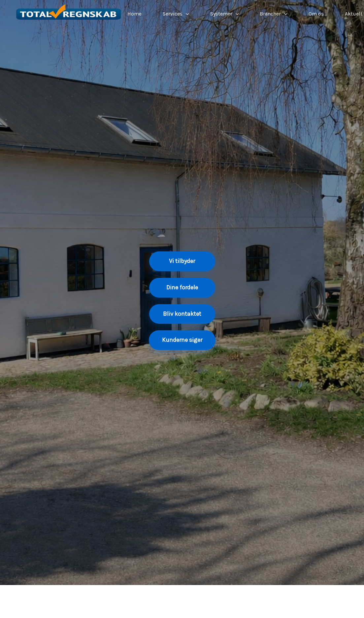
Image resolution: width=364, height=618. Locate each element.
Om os (316, 14)
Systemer (225, 14)
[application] (186, 14)
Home (134, 14)
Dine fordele (182, 287)
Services (176, 14)
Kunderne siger (182, 340)
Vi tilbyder (182, 261)
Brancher (274, 14)
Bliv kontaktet (182, 314)
